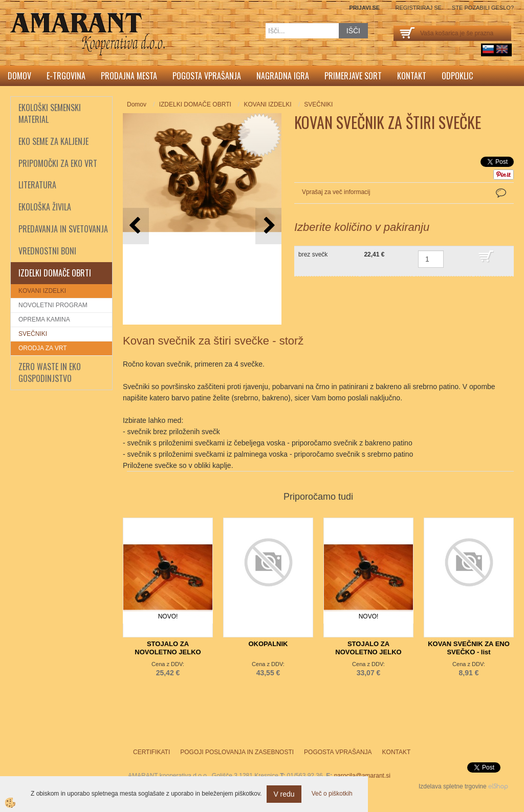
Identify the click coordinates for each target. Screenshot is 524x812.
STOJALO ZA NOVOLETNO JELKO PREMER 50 (168, 652)
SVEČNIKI (33, 334)
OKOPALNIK (268, 644)
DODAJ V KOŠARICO (494, 261)
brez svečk (313, 254)
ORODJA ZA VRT (42, 348)
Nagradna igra (283, 76)
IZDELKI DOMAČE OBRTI (195, 104)
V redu (284, 794)
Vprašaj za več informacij (336, 192)
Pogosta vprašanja (207, 76)
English (502, 49)
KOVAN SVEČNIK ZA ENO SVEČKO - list (469, 648)
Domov (19, 76)
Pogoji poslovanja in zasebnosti (237, 752)
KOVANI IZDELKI (42, 291)
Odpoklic (457, 76)
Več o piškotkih (332, 794)
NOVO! (168, 616)
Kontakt (412, 76)
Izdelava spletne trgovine (453, 786)
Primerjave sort (353, 76)
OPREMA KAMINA (44, 319)
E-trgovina (66, 76)
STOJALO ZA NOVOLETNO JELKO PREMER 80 (368, 652)
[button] (268, 226)
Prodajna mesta (129, 76)
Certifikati (151, 752)
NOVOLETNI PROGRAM (53, 305)
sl (488, 49)
